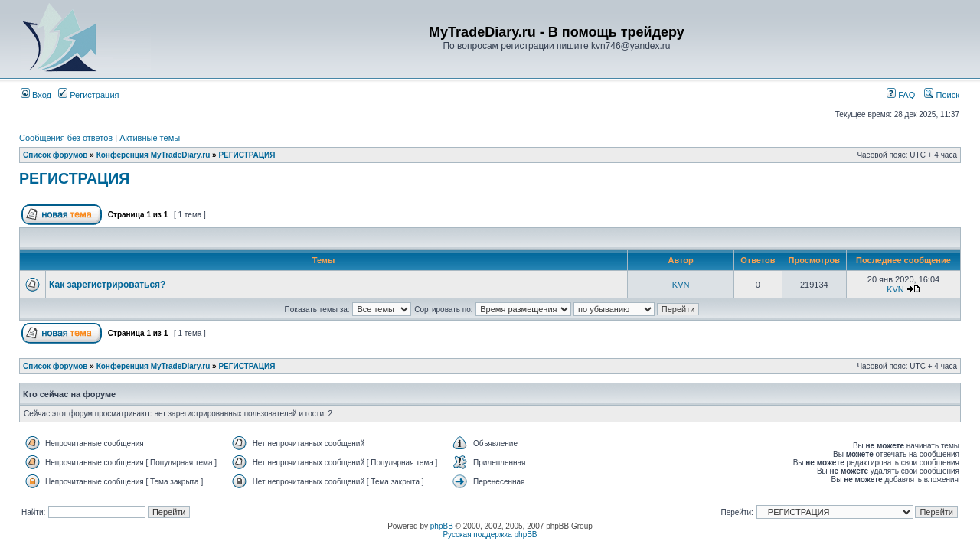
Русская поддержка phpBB (490, 535)
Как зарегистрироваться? (107, 285)
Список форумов (56, 155)
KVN (681, 285)
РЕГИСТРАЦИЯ (247, 155)
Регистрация (88, 95)
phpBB (442, 526)
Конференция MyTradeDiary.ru (154, 155)
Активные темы (150, 138)
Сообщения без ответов (66, 138)
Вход (36, 95)
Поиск (942, 95)
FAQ (901, 95)
